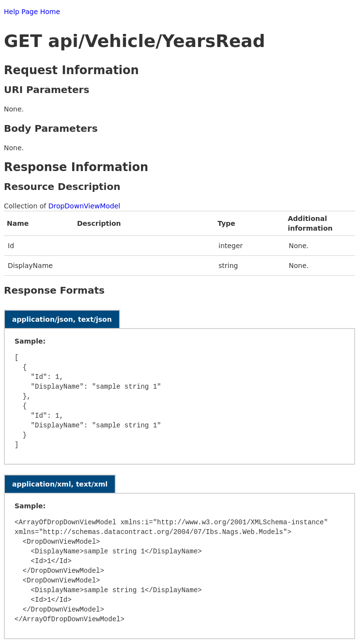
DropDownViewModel (85, 206)
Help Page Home (32, 12)
